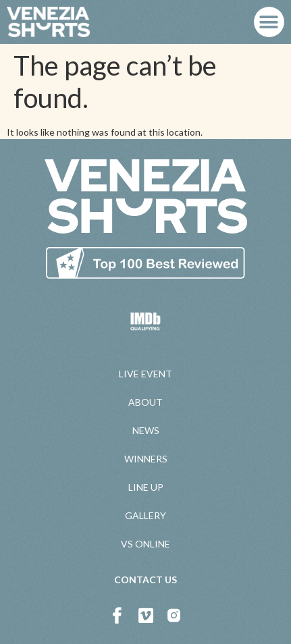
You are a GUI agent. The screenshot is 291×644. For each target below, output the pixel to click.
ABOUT (145, 402)
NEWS (146, 430)
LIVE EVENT (145, 374)
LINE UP (146, 487)
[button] (269, 22)
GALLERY (145, 515)
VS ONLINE (145, 544)
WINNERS (146, 459)
